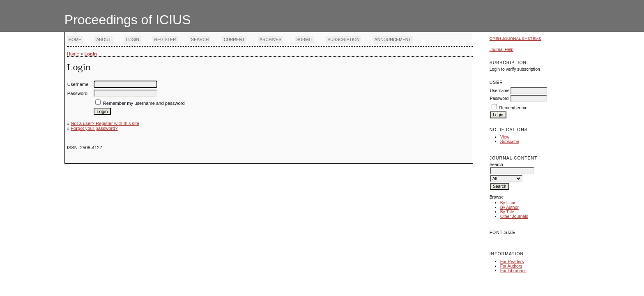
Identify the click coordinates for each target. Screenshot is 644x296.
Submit (305, 40)
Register (165, 40)
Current (234, 40)
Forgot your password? (94, 128)
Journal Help (501, 50)
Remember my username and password (144, 103)
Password (499, 98)
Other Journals (514, 216)
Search (200, 40)
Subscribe (510, 142)
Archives (270, 40)
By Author (509, 207)
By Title (507, 212)
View (505, 137)
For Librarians (513, 271)
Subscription (343, 40)
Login (133, 40)
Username (500, 91)
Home (75, 40)
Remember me (514, 108)
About (103, 40)
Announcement (393, 40)
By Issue (508, 203)
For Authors (511, 266)
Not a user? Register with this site (105, 123)
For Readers (512, 262)
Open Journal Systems (515, 38)
